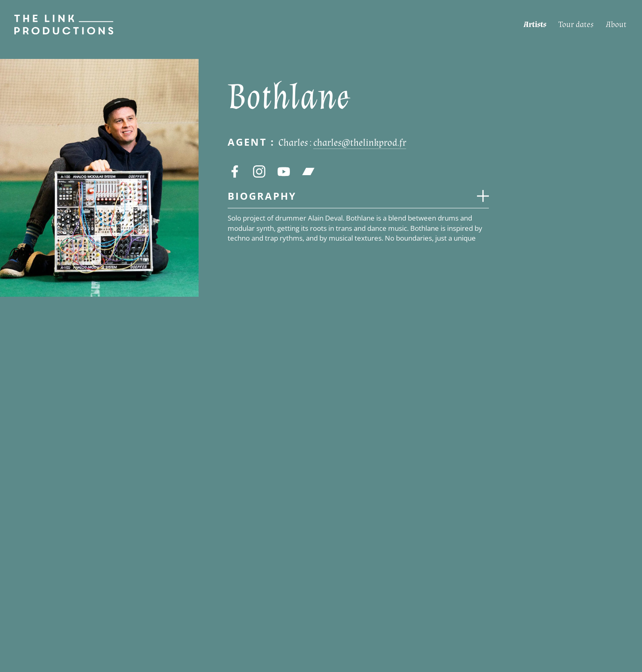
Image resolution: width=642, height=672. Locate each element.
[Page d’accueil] (57, 25)
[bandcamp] (308, 171)
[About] (616, 25)
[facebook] (235, 171)
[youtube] (284, 171)
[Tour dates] (576, 25)
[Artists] (535, 25)
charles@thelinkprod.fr (360, 143)
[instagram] (259, 171)
